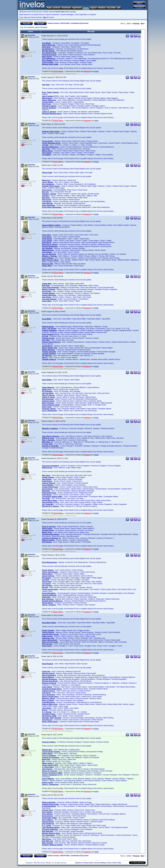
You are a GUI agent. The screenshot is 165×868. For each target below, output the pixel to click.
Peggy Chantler (48, 630)
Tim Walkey (47, 155)
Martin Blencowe (49, 45)
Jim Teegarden (48, 504)
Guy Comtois (47, 812)
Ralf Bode (46, 285)
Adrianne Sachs (48, 401)
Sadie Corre (47, 389)
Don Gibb (46, 340)
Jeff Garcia (46, 693)
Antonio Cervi (48, 810)
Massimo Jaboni (49, 698)
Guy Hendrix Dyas (49, 53)
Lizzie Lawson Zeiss (50, 589)
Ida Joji (45, 587)
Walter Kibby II (48, 763)
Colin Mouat (47, 495)
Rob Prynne (47, 200)
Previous (136, 23)
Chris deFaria (47, 814)
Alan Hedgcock (48, 824)
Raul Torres (47, 839)
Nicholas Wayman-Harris (52, 114)
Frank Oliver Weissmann (52, 207)
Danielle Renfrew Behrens (52, 601)
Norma (45, 710)
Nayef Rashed (48, 664)
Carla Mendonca (48, 702)
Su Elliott (46, 580)
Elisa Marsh (47, 243)
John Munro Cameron (51, 436)
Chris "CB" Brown (49, 328)
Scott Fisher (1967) (49, 818)
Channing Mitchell (49, 595)
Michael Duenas (48, 51)
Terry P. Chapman (49, 755)
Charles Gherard (49, 483)
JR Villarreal (47, 356)
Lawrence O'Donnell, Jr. (51, 538)
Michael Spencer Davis (51, 833)
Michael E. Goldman (50, 428)
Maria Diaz (46, 759)
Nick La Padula (48, 700)
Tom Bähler (47, 43)
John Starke (47, 153)
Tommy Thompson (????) (52, 775)
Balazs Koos (47, 532)
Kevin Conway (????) (51, 334)
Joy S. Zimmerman (49, 411)
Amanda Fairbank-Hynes (52, 689)
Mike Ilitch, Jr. (48, 442)
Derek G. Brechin (49, 527)
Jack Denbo (47, 479)
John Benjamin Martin (51, 827)
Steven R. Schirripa (50, 771)
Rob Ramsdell (48, 831)
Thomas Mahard (48, 293)
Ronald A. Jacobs (49, 194)
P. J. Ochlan (47, 712)
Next (143, 23)
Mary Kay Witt (48, 264)
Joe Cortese (47, 237)
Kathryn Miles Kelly (50, 704)
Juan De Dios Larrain (50, 634)
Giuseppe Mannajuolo (51, 534)
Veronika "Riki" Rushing (52, 718)
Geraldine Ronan (49, 714)
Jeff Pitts (46, 196)
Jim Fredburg (47, 820)
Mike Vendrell (47, 843)
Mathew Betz (47, 750)
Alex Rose (46, 149)
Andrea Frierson (48, 691)
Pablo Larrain (47, 636)
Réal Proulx (47, 104)
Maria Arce (46, 180)
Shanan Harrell (48, 822)
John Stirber (47, 252)
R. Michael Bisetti (49, 806)
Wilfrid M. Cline (48, 438)
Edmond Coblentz (49, 683)
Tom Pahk (46, 498)
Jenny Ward (47, 301)
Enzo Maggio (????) (50, 60)
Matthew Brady (48, 327)
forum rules (60, 12)
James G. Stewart (49, 112)
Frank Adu (46, 671)
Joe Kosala (46, 291)
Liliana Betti (47, 284)
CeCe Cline (46, 235)
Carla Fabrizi (47, 687)
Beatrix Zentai (48, 782)
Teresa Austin (48, 141)
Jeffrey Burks (47, 754)
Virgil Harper (47, 239)
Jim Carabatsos (48, 184)
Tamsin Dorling (48, 632)
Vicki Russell (47, 720)
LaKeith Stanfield (49, 354)
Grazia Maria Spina (49, 500)
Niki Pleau (46, 198)
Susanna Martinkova (50, 147)
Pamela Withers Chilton (51, 225)
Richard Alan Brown (50, 681)
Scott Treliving (48, 258)
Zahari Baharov (48, 387)
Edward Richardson (50, 246)
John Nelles (47, 708)
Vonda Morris (47, 346)
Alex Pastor (47, 297)
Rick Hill (45, 192)
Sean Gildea (47, 380)
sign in (46, 17)
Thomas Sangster (49, 352)
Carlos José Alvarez (50, 572)
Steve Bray (46, 47)
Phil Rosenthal (48, 399)
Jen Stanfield (48, 248)
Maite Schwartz (48, 403)
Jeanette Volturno (49, 359)
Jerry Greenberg (49, 695)
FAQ (119, 863)
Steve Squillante (48, 205)
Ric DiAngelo (47, 391)
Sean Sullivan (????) (50, 502)
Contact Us (79, 863)
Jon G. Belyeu (48, 182)
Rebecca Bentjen (49, 802)
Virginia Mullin (48, 102)
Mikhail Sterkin (48, 250)
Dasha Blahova (48, 677)
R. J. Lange (46, 825)
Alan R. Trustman (49, 605)
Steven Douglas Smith (51, 405)
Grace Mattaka (48, 485)
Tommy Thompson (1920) (52, 773)
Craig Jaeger (47, 241)
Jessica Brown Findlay (51, 752)
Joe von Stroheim (49, 254)
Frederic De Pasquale (51, 757)
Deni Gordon (47, 585)
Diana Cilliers (47, 574)
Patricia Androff (48, 673)
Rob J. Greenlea (48, 440)
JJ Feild (45, 145)
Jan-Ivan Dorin (48, 393)
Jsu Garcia (46, 584)
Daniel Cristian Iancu (50, 697)
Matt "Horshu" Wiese (50, 260)
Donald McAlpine (49, 593)
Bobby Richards (48, 350)
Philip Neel (46, 597)
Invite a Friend (112, 863)
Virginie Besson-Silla (50, 804)
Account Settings (100, 863)
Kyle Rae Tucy (48, 841)
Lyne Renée (47, 201)
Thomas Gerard (48, 338)
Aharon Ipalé (47, 173)
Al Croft (45, 336)
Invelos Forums (53, 23)
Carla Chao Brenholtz (51, 287)
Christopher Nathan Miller (52, 497)
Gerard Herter (48, 489)
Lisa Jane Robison (49, 299)
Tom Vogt (46, 85)
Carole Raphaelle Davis (51, 143)
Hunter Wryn (47, 266)
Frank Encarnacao (49, 55)
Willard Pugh (47, 468)
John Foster (47, 582)
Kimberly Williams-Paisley (52, 845)
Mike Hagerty (47, 98)
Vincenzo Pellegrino (50, 829)
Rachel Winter (48, 603)
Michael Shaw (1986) (50, 64)
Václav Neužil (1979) (50, 765)
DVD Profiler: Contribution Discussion (74, 23)
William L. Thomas (49, 256)
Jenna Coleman (48, 576)
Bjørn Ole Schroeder (50, 642)
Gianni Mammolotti (50, 640)
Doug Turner (47, 646)
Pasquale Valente (49, 409)
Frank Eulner (47, 481)
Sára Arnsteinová (49, 675)
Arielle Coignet (48, 477)
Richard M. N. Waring (50, 506)
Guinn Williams (48, 779)
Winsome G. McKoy (50, 244)
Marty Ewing (47, 57)
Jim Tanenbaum (48, 835)
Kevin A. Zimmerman (50, 784)
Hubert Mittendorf (49, 100)
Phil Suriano (47, 542)
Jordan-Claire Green (50, 487)
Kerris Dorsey (48, 816)
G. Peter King (47, 444)
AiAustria (31, 35)
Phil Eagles (46, 578)
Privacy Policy (88, 863)
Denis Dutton (47, 528)
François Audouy (49, 742)
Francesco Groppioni (50, 466)
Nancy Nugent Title (50, 348)
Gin (43, 761)
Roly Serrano (47, 644)
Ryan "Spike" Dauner (50, 92)
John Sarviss (47, 769)
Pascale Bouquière (49, 679)
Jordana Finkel (48, 530)
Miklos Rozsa (47, 151)
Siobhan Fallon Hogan (51, 131)
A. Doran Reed (48, 767)
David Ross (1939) (49, 716)
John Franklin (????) (50, 96)
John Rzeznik (47, 203)
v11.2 (96, 71)
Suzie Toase (47, 407)
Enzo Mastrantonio (49, 562)
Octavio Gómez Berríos (51, 342)
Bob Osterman (48, 599)
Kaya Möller (47, 319)
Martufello (46, 491)
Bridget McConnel (49, 493)
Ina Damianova (48, 49)
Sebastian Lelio (48, 638)
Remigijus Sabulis (49, 106)
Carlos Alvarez (48, 570)
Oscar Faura (47, 190)
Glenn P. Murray (48, 395)
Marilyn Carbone (49, 289)
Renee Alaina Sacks (50, 722)
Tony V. (45, 357)
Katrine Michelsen (49, 295)
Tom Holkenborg (49, 58)
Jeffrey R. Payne (49, 397)
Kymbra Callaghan (49, 330)
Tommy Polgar (48, 62)
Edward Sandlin (48, 540)
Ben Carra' (46, 475)
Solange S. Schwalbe (50, 446)
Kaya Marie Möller (49, 623)
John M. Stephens (49, 108)
